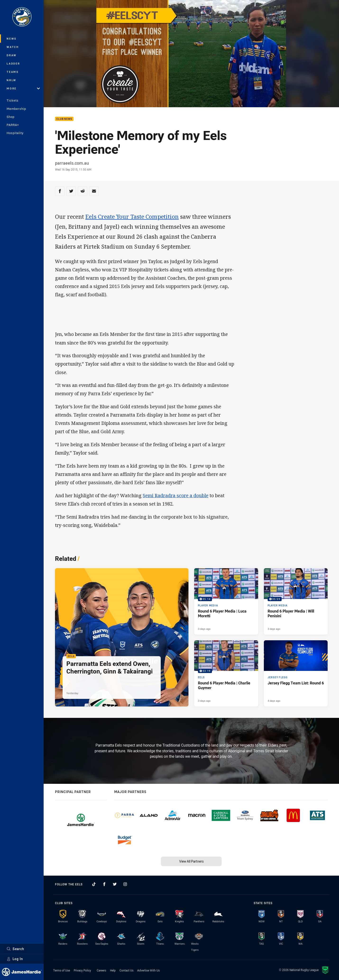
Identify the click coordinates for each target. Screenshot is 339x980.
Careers (101, 970)
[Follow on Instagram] (125, 884)
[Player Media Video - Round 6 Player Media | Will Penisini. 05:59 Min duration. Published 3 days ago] (296, 601)
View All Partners (191, 861)
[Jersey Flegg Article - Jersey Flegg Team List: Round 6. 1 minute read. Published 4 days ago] (296, 673)
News (12, 39)
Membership (16, 109)
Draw (12, 55)
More (23, 88)
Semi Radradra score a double (176, 495)
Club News (64, 119)
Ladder (13, 63)
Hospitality (15, 133)
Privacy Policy (82, 970)
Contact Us (126, 970)
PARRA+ (13, 125)
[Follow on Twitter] (115, 884)
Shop (11, 117)
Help (113, 970)
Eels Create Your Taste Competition (132, 217)
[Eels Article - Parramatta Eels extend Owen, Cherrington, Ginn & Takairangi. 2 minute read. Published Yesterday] (122, 637)
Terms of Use (62, 970)
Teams (13, 72)
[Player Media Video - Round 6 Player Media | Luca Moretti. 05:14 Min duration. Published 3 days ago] (226, 601)
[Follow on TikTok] (94, 884)
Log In (15, 959)
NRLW (11, 80)
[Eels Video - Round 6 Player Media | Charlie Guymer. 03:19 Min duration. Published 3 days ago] (226, 673)
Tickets (13, 100)
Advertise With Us (149, 970)
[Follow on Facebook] (104, 884)
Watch (13, 47)
